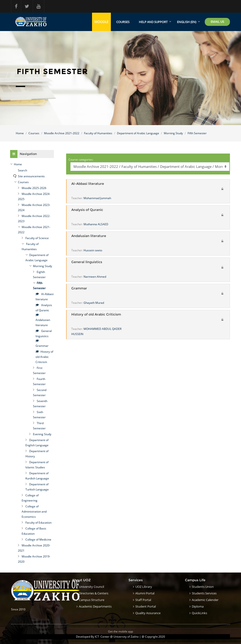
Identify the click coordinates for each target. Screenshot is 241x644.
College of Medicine (38, 539)
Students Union (203, 587)
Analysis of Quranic (87, 210)
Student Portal (146, 606)
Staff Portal (143, 600)
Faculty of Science (37, 238)
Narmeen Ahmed (95, 277)
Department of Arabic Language (138, 133)
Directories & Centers (94, 593)
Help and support (153, 22)
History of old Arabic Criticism (96, 314)
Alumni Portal (145, 593)
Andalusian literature (89, 236)
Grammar (79, 288)
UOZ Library (144, 587)
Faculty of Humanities (98, 133)
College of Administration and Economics (34, 512)
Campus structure (92, 600)
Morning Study (173, 133)
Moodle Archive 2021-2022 (62, 133)
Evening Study (42, 434)
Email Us (217, 22)
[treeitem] (32, 164)
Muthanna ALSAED (96, 224)
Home (20, 133)
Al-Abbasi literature (88, 184)
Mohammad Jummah (97, 198)
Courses (123, 22)
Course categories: (81, 160)
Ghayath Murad (94, 303)
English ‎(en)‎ (187, 22)
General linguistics (87, 262)
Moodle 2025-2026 (34, 188)
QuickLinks (199, 613)
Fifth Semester (197, 133)
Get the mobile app (120, 631)
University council (91, 587)
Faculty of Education (38, 523)
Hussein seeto (93, 250)
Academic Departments (95, 606)
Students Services (204, 593)
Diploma (198, 606)
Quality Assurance (148, 613)
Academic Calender (205, 600)
